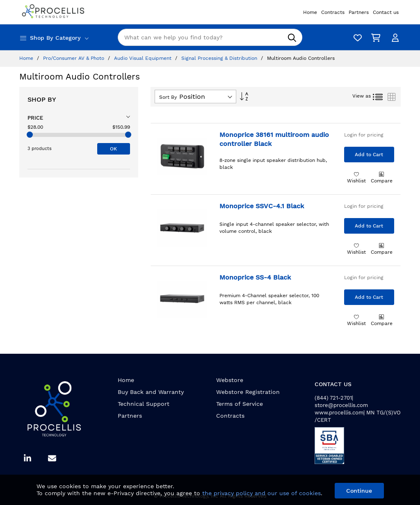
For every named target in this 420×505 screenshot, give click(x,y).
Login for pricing (364, 135)
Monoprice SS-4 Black (255, 277)
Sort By (168, 97)
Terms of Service (240, 404)
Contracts (230, 416)
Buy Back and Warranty (151, 392)
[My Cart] (374, 38)
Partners (130, 416)
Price (35, 118)
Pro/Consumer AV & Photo (74, 58)
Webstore (230, 380)
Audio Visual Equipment (144, 58)
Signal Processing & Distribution (220, 58)
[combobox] (210, 37)
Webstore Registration (248, 392)
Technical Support (144, 404)
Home (27, 58)
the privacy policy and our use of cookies (261, 493)
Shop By (42, 99)
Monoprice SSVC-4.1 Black (262, 206)
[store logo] (54, 12)
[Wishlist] (356, 38)
